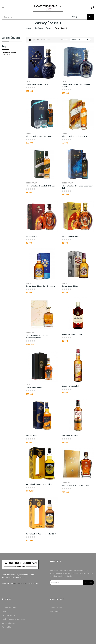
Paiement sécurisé (9, 615)
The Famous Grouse (70, 436)
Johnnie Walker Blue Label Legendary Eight (77, 187)
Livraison (5, 611)
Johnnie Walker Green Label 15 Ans (40, 186)
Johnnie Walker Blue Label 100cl (39, 136)
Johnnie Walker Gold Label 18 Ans (76, 136)
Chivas (28, 82)
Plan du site (6, 627)
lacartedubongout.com (20, 583)
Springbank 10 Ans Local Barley (39, 484)
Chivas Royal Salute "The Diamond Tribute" (76, 85)
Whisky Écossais (11, 38)
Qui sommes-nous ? (9, 607)
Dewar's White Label (70, 386)
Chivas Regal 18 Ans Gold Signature (40, 286)
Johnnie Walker (31, 133)
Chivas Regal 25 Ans (34, 388)
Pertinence (80, 40)
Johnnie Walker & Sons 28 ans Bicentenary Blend (38, 337)
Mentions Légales (8, 623)
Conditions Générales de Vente (13, 619)
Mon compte (55, 611)
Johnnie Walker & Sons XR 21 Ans (75, 486)
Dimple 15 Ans (32, 236)
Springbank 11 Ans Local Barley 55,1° (41, 534)
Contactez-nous (56, 607)
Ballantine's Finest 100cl (72, 334)
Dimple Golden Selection (72, 236)
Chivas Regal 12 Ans (70, 286)
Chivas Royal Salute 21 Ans (37, 84)
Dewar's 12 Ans (32, 436)
